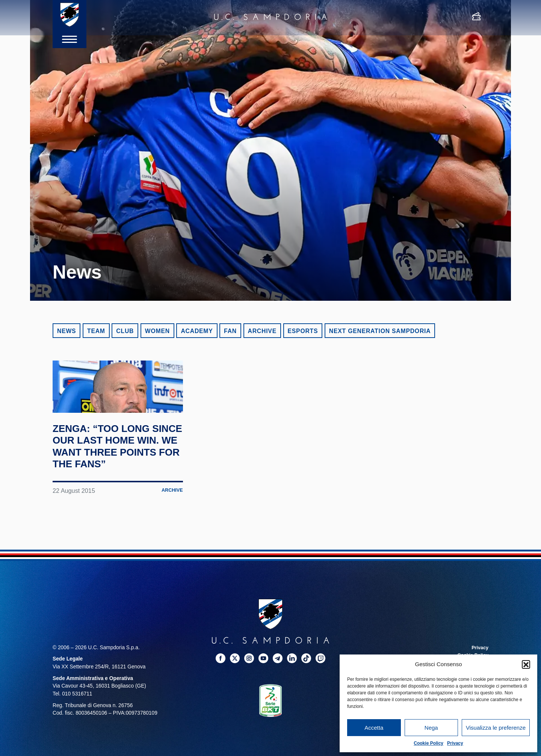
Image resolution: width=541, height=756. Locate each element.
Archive (262, 331)
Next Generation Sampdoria (380, 331)
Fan (230, 331)
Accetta (374, 728)
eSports (303, 331)
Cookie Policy (428, 743)
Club (125, 331)
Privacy (455, 743)
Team (96, 331)
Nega (431, 728)
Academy (197, 331)
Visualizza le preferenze (496, 728)
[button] (526, 664)
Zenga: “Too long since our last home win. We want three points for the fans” (112, 481)
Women (157, 331)
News (66, 331)
